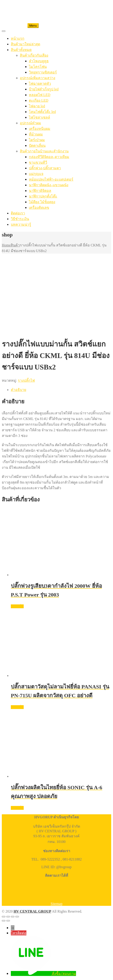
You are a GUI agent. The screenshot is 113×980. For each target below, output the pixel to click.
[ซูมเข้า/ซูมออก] (4, 917)
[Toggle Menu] (4, 31)
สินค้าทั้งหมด (21, 50)
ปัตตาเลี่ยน (37, 146)
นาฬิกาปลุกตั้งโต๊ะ (43, 196)
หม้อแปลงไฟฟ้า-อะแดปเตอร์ (51, 179)
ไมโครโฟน (38, 67)
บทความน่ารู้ (21, 224)
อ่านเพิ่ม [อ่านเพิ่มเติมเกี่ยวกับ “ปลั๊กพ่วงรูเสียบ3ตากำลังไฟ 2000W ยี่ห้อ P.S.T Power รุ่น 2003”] (17, 606)
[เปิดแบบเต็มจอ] (8, 917)
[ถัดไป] (8, 921)
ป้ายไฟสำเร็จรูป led (44, 89)
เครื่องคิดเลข (39, 208)
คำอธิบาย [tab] (18, 390)
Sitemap (56, 904)
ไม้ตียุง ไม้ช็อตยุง (42, 202)
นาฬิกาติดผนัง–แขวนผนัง (49, 185)
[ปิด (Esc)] (17, 917)
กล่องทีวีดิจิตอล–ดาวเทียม (49, 157)
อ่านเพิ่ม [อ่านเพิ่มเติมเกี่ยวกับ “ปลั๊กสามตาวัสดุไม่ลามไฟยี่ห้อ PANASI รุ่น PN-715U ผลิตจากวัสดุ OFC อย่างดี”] (17, 707)
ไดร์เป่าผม (37, 140)
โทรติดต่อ (19, 933)
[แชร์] (13, 917)
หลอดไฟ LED (40, 95)
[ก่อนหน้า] (4, 921)
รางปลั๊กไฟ (26, 380)
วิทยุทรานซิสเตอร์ (43, 72)
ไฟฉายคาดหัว (40, 84)
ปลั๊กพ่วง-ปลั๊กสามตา (45, 168)
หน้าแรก (18, 38)
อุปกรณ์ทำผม (30, 123)
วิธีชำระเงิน (20, 219)
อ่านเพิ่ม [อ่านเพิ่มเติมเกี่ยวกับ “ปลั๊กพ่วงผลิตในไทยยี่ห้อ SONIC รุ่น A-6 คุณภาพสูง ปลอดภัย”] (17, 808)
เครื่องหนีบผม (40, 129)
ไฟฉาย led (37, 106)
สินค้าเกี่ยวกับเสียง (34, 55)
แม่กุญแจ (36, 174)
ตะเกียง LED (39, 100)
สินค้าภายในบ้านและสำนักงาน (44, 151)
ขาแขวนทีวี (38, 162)
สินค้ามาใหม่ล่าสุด (25, 44)
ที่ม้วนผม (36, 134)
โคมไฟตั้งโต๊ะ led (42, 112)
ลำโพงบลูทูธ (39, 61)
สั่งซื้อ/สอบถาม (64, 973)
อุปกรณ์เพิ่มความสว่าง (38, 78)
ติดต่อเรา (18, 213)
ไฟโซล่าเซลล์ (39, 117)
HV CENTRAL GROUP (32, 911)
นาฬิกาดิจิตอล (40, 191)
